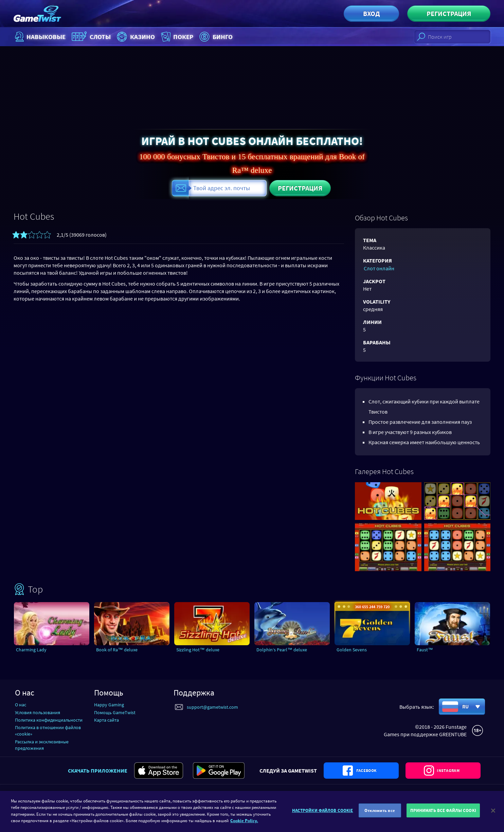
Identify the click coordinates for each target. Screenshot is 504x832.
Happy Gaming (109, 705)
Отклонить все (380, 811)
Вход (371, 13)
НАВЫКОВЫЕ (40, 37)
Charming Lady (33, 650)
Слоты (93, 37)
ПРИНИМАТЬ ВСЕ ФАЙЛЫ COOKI (443, 811)
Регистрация (449, 13)
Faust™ (426, 650)
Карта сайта (106, 720)
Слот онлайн (378, 268)
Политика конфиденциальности (49, 720)
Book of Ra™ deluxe (118, 650)
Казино (139, 37)
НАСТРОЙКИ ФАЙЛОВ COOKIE (323, 811)
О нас (21, 705)
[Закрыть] (493, 811)
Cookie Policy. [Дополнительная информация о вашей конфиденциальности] (244, 821)
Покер (182, 37)
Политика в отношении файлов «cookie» (48, 731)
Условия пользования (38, 712)
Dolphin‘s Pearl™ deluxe (283, 650)
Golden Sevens (353, 650)
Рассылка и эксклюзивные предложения (42, 745)
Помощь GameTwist (115, 712)
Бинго (222, 37)
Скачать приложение (98, 778)
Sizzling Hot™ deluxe (200, 650)
